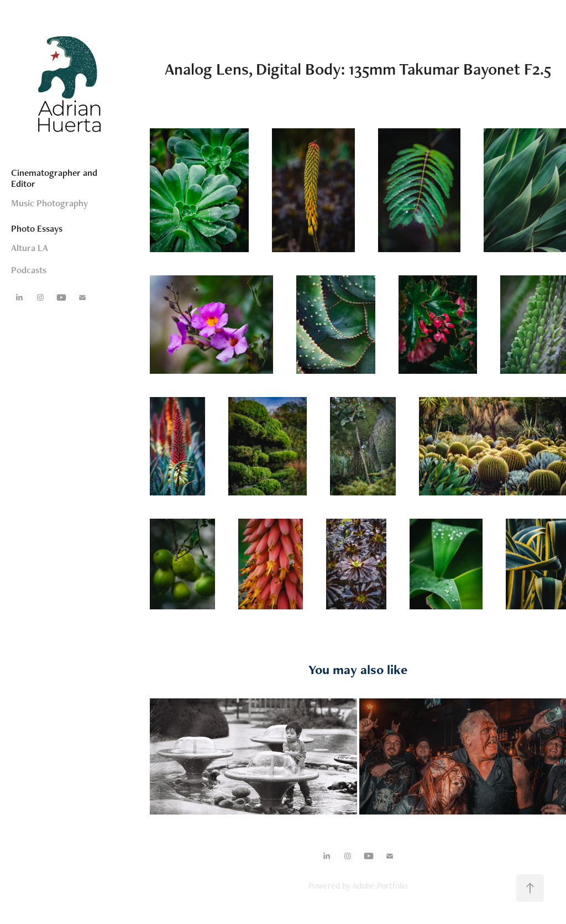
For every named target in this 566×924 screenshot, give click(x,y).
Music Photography (49, 203)
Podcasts (29, 270)
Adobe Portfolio (380, 886)
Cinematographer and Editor (54, 178)
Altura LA (30, 248)
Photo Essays (37, 228)
